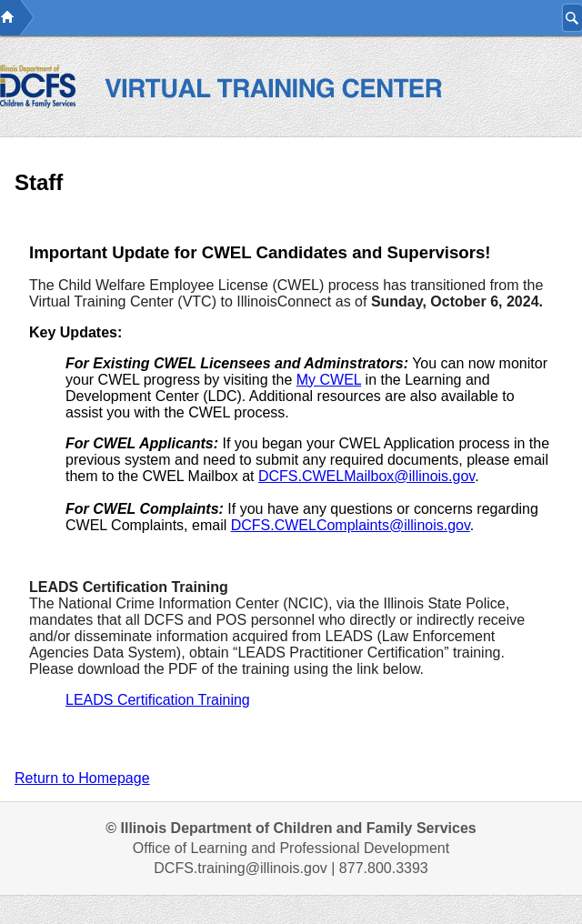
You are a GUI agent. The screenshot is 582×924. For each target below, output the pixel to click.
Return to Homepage (82, 778)
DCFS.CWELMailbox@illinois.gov (366, 476)
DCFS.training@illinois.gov (241, 868)
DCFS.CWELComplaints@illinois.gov (351, 525)
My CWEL (329, 380)
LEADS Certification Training (158, 700)
